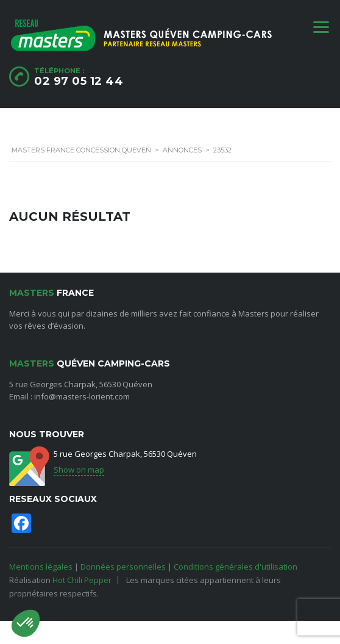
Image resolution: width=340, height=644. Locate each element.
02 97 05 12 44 (79, 81)
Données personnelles (123, 567)
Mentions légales (41, 567)
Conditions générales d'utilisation (236, 567)
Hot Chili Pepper (82, 580)
